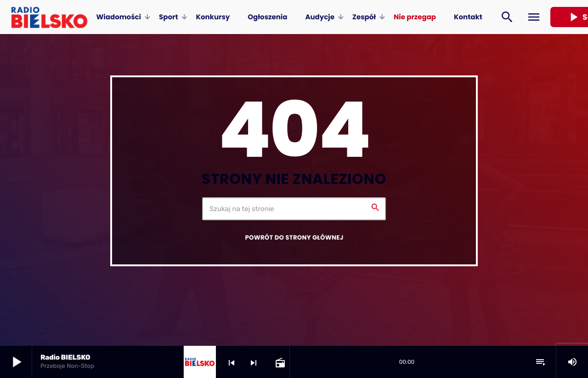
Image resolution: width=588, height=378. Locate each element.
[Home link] (49, 17)
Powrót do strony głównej (294, 238)
